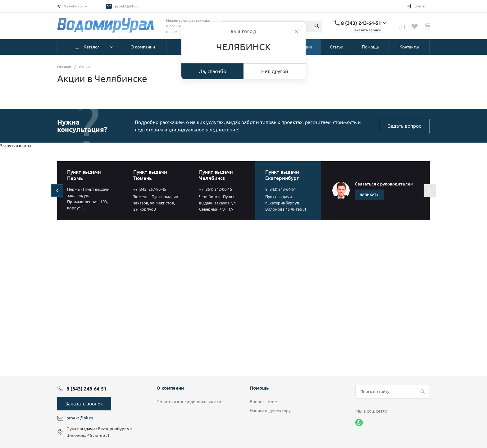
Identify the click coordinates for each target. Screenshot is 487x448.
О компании (170, 388)
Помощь (259, 388)
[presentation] (57, 190)
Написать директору (270, 411)
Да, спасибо (212, 71)
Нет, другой (275, 71)
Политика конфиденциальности (189, 402)
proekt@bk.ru (127, 6)
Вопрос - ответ (264, 402)
